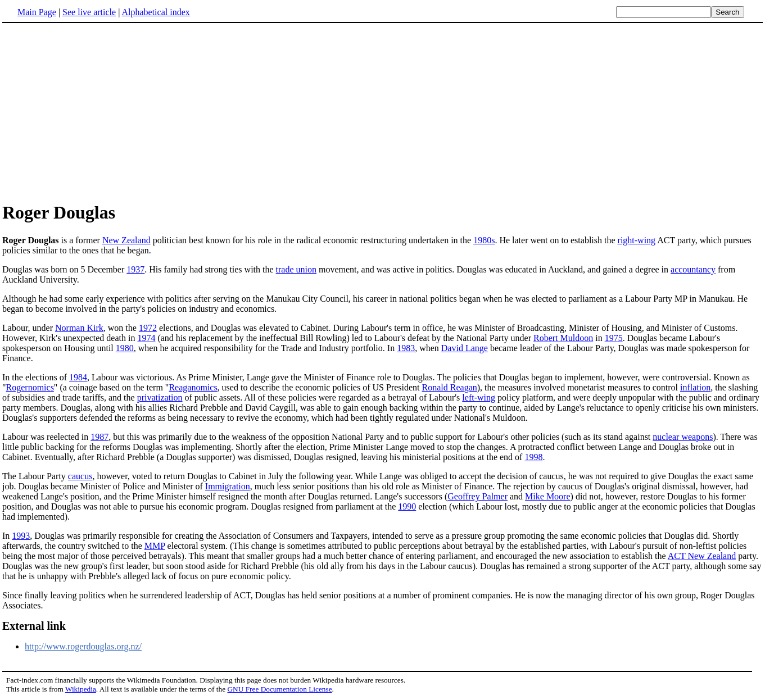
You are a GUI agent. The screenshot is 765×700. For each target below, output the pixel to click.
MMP (155, 546)
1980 (125, 348)
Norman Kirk (79, 328)
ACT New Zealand (702, 556)
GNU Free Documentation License (279, 689)
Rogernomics (30, 387)
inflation (695, 387)
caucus (80, 476)
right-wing (637, 240)
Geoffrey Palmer (477, 496)
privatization (160, 397)
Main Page (37, 12)
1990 (407, 506)
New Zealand (126, 240)
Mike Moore (547, 496)
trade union (296, 269)
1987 (99, 437)
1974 (146, 338)
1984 (78, 377)
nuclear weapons (683, 437)
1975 (614, 338)
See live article (89, 12)
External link (34, 626)
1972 (148, 328)
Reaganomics (193, 387)
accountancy (693, 269)
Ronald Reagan (450, 387)
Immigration (228, 486)
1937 (135, 269)
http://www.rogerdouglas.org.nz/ (83, 646)
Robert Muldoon (563, 338)
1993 (21, 536)
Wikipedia (81, 689)
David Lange (465, 348)
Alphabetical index (155, 12)
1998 (533, 457)
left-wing (479, 397)
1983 (406, 348)
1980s (484, 240)
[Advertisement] (383, 112)
